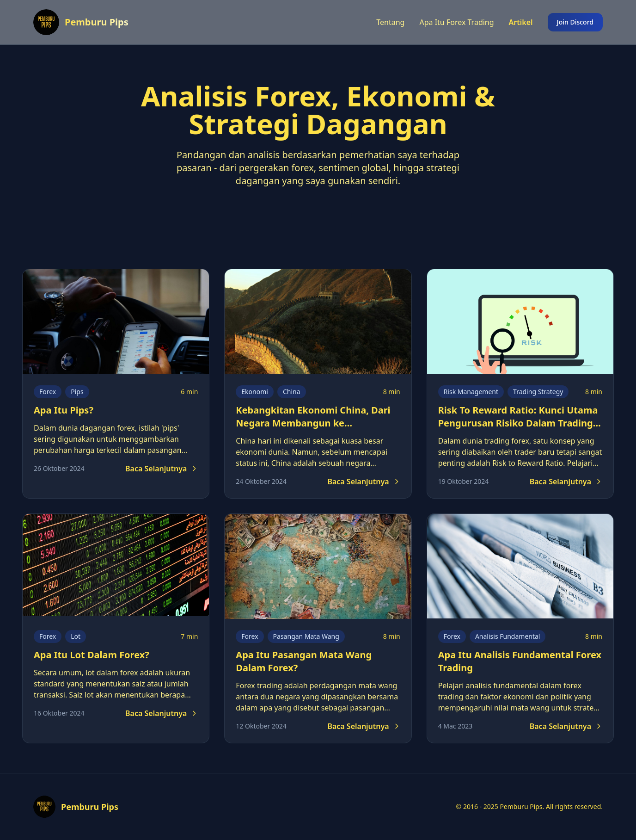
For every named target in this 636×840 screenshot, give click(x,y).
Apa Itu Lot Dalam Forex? (92, 655)
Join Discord (575, 22)
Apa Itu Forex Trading (456, 22)
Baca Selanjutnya (162, 469)
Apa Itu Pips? (64, 410)
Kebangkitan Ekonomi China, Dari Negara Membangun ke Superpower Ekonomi (313, 423)
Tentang (390, 22)
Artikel (521, 22)
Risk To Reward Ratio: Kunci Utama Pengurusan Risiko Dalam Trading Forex (518, 423)
